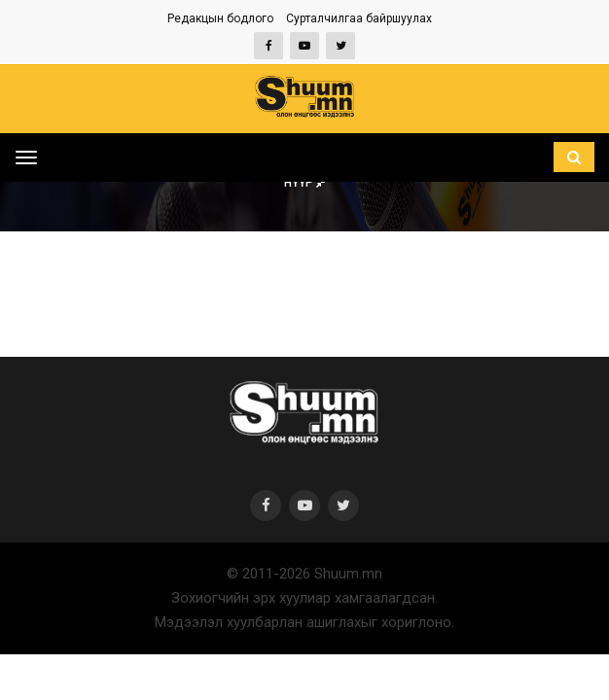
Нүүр (305, 183)
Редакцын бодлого (220, 18)
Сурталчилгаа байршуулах (359, 18)
